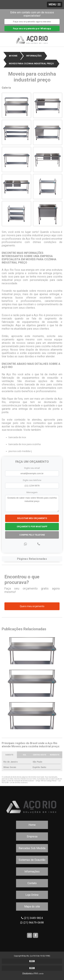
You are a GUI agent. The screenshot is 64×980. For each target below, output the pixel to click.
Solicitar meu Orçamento (32, 518)
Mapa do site (32, 907)
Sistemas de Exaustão (32, 860)
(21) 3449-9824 (32, 918)
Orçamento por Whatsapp (32, 527)
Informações (32, 872)
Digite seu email (32, 468)
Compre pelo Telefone (32, 535)
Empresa (32, 837)
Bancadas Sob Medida (32, 848)
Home (32, 825)
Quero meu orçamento (32, 606)
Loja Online (32, 895)
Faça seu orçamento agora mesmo (32, 22)
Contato (32, 883)
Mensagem (32, 492)
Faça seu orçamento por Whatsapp (32, 28)
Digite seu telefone (32, 480)
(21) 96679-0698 (32, 923)
